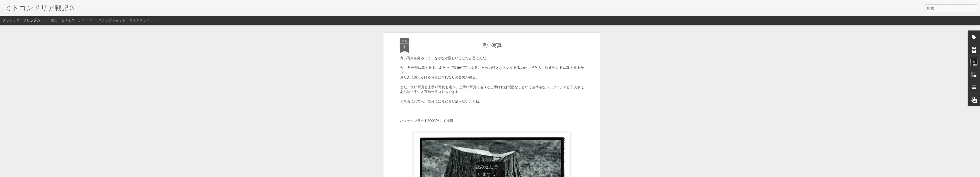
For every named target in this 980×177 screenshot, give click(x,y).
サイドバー (86, 20)
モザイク (68, 20)
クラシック (11, 20)
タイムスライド (141, 20)
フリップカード (35, 20)
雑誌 (54, 20)
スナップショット (112, 20)
